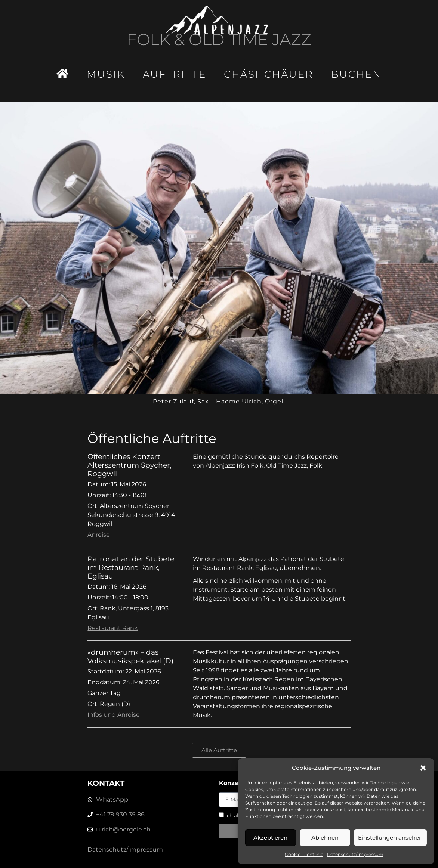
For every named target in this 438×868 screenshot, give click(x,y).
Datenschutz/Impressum (355, 854)
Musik (106, 74)
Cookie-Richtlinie (304, 854)
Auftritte (175, 74)
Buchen (356, 74)
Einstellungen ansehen (390, 838)
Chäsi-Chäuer (269, 74)
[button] (423, 768)
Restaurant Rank (113, 628)
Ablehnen (325, 838)
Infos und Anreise (114, 715)
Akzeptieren (270, 838)
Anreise (99, 535)
